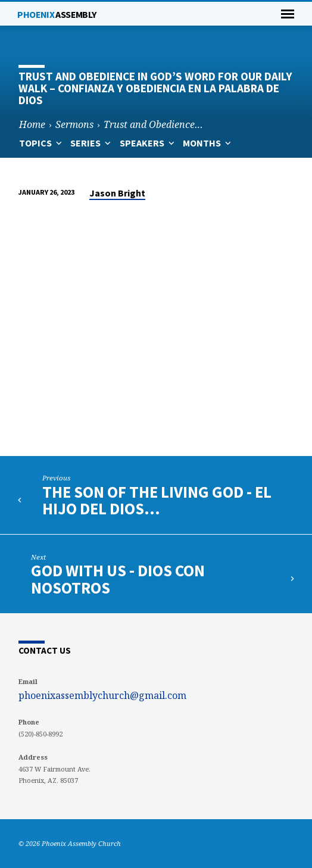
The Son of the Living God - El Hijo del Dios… (157, 500)
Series (92, 143)
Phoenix (57, 14)
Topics (42, 143)
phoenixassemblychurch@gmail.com (102, 695)
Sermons (74, 124)
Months (208, 143)
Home (32, 124)
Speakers (148, 143)
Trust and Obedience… (153, 124)
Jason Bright (117, 193)
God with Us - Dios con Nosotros (118, 579)
